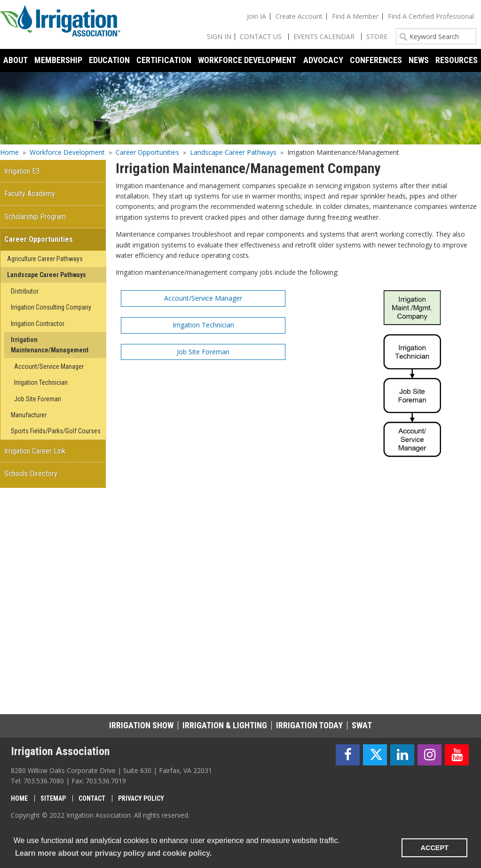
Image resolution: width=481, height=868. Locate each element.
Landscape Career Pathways (233, 152)
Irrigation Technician (203, 325)
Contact (92, 798)
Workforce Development (67, 152)
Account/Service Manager (203, 298)
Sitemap (53, 798)
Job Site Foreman (203, 352)
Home (9, 152)
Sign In (219, 36)
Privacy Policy (141, 798)
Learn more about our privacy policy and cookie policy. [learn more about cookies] (113, 853)
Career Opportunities (147, 152)
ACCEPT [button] (435, 848)
